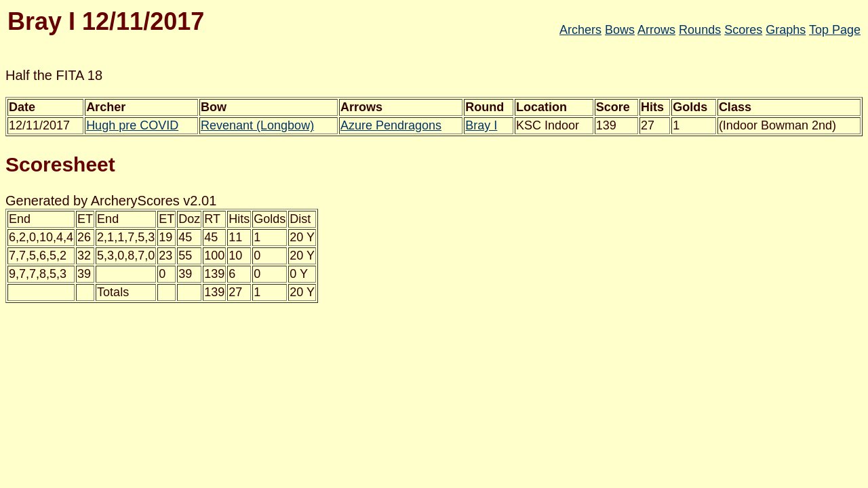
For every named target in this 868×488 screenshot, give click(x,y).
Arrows (656, 30)
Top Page (835, 30)
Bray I (481, 125)
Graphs (786, 30)
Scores (743, 30)
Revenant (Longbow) (257, 125)
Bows (620, 30)
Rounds (700, 30)
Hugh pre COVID (132, 125)
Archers (580, 30)
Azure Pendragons (391, 125)
